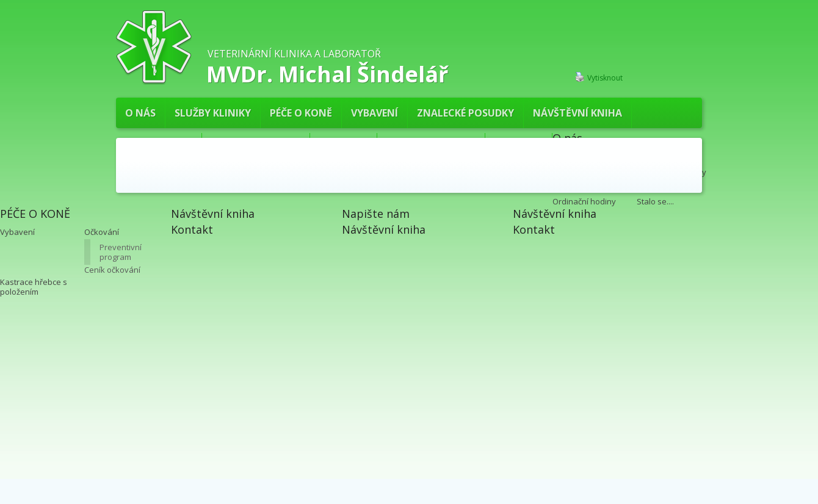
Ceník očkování (112, 270)
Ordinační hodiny (584, 201)
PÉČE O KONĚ (301, 113)
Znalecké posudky (465, 113)
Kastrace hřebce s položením (34, 287)
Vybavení (375, 113)
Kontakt (192, 229)
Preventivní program (121, 252)
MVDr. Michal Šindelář (327, 73)
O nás (140, 113)
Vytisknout (599, 77)
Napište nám (376, 214)
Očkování (102, 232)
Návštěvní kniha (577, 113)
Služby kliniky (213, 113)
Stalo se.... (655, 201)
